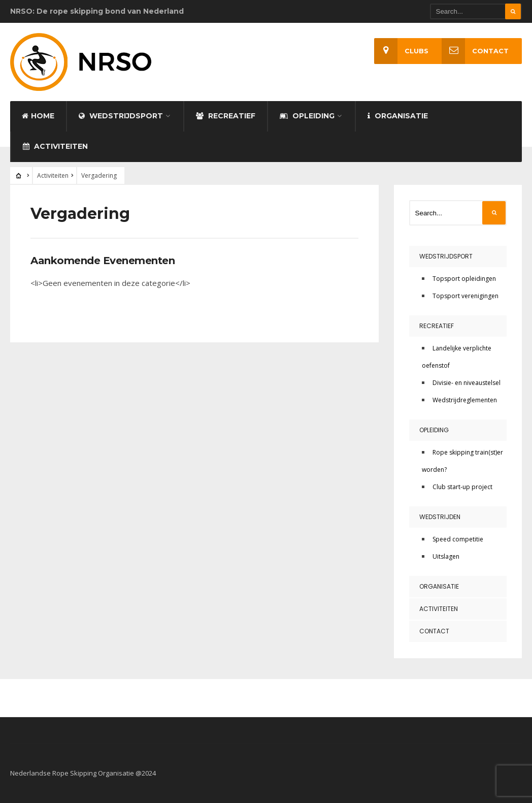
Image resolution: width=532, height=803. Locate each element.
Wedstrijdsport (121, 116)
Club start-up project (462, 487)
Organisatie (398, 116)
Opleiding (307, 116)
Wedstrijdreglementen (465, 400)
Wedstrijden (440, 517)
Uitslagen (446, 556)
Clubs (401, 51)
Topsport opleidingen (464, 279)
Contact (475, 51)
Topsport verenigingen (465, 296)
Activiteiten (55, 146)
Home (38, 116)
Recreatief (226, 116)
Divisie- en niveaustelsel (467, 383)
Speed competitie (458, 539)
